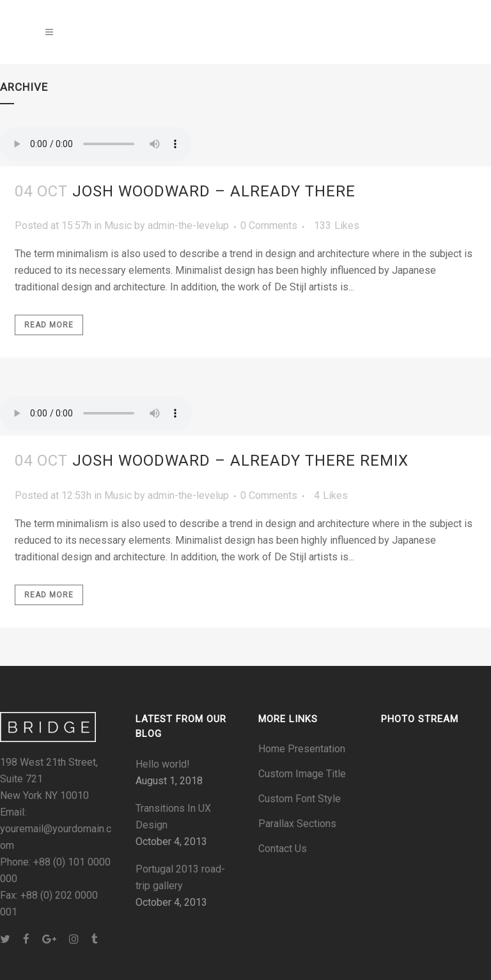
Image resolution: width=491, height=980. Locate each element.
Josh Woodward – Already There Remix (240, 461)
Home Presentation (302, 749)
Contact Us (283, 849)
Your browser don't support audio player (96, 144)
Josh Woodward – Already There (214, 191)
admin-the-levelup (188, 225)
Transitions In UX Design (173, 817)
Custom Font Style (300, 799)
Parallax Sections (297, 824)
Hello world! (163, 764)
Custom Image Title (302, 774)
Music (118, 225)
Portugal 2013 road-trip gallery (180, 877)
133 (337, 226)
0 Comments (269, 225)
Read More (49, 325)
